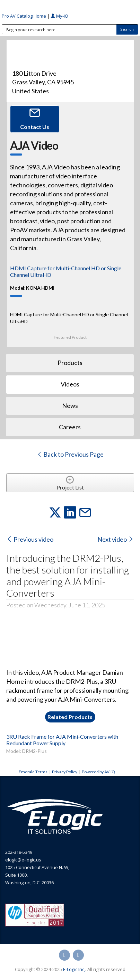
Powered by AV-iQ (98, 772)
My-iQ (59, 16)
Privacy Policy (65, 772)
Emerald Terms (33, 772)
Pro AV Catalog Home (24, 16)
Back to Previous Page (70, 454)
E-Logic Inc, (74, 969)
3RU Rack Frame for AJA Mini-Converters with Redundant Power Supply (62, 740)
